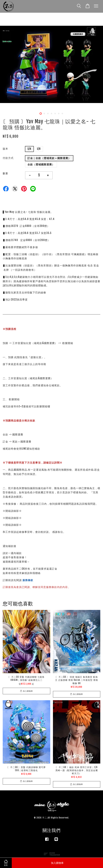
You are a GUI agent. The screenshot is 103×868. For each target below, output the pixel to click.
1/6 (39, 149)
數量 (5, 173)
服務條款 (28, 580)
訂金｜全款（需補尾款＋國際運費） (49, 158)
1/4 (29, 149)
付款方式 (8, 158)
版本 (5, 149)
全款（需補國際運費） (41, 164)
